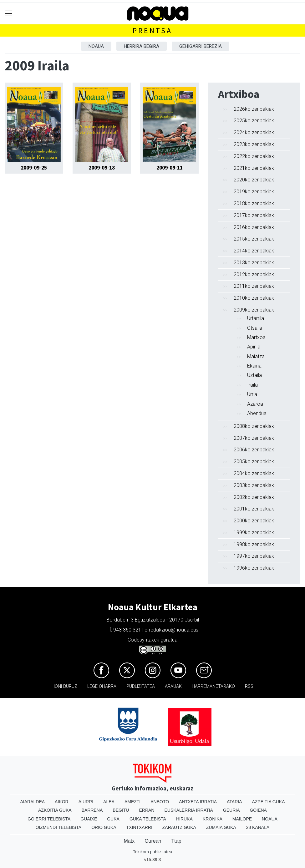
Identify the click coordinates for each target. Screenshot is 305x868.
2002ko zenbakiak (254, 497)
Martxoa (256, 337)
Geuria (231, 810)
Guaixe (89, 819)
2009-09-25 (34, 168)
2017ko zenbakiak (254, 215)
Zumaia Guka (221, 827)
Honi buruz (64, 686)
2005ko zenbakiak (254, 462)
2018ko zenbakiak (254, 203)
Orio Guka (104, 827)
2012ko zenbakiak (254, 274)
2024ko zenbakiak (254, 132)
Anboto (160, 802)
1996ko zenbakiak (254, 568)
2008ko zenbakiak (254, 426)
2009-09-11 (170, 168)
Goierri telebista (49, 819)
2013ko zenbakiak (254, 263)
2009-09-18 (102, 168)
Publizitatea (141, 686)
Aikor (62, 802)
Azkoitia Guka (55, 810)
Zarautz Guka (179, 827)
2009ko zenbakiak (254, 310)
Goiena (258, 810)
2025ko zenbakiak (254, 121)
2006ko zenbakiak (254, 450)
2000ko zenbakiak (254, 521)
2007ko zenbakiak (254, 438)
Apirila (254, 347)
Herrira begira (142, 46)
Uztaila (254, 375)
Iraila (252, 385)
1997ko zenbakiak (254, 556)
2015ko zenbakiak (254, 239)
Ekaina (254, 366)
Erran (147, 810)
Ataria (234, 802)
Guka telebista (148, 819)
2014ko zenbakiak (254, 251)
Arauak (173, 686)
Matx (129, 841)
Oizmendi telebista (59, 827)
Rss (249, 686)
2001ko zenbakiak (254, 509)
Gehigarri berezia (201, 46)
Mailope (242, 819)
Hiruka (184, 819)
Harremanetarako (213, 686)
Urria (252, 394)
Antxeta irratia (198, 802)
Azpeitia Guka (268, 802)
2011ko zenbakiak (254, 286)
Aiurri (86, 802)
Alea (109, 802)
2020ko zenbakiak (254, 180)
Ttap (176, 841)
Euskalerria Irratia (188, 810)
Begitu (121, 810)
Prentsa (152, 30)
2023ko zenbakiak (254, 144)
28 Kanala (258, 827)
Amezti (132, 802)
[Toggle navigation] (9, 14)
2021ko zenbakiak (254, 168)
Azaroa (255, 404)
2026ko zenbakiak (254, 109)
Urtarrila (256, 318)
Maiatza (256, 356)
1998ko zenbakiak (254, 544)
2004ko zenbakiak (254, 473)
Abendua (257, 413)
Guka (113, 819)
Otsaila (255, 328)
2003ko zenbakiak (254, 485)
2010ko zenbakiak (254, 298)
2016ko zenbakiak (254, 227)
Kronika (213, 819)
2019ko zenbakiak (254, 192)
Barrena (92, 810)
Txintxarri (139, 827)
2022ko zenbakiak (254, 156)
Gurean (153, 841)
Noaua (96, 46)
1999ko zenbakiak (254, 533)
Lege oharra (102, 686)
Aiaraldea (32, 802)
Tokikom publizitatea (152, 852)
